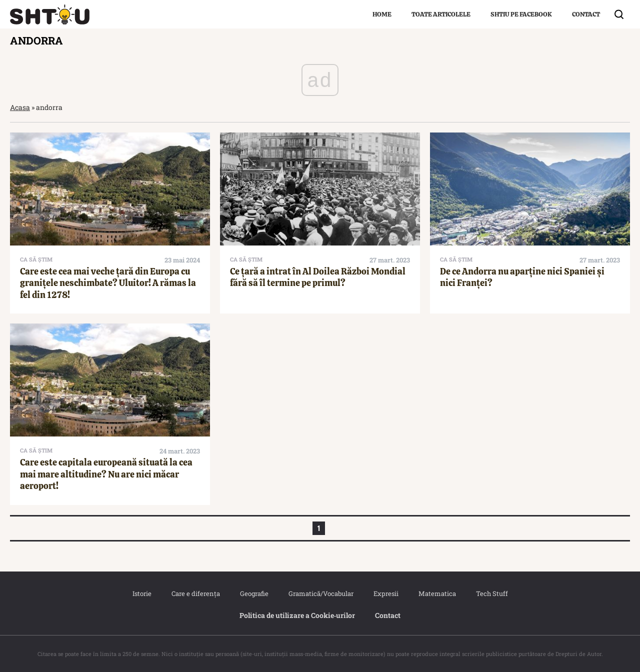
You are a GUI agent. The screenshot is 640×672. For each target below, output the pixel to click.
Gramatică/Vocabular (321, 593)
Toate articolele (441, 14)
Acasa (20, 107)
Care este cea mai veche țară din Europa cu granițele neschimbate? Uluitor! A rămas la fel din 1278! (108, 283)
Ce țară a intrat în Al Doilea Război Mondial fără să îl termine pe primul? (318, 277)
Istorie (142, 593)
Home (382, 14)
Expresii (386, 593)
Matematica (437, 593)
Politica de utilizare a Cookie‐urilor (297, 615)
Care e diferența (196, 593)
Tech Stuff (492, 593)
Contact (586, 14)
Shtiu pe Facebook (521, 14)
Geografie (254, 593)
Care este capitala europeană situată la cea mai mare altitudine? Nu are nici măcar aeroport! (106, 474)
